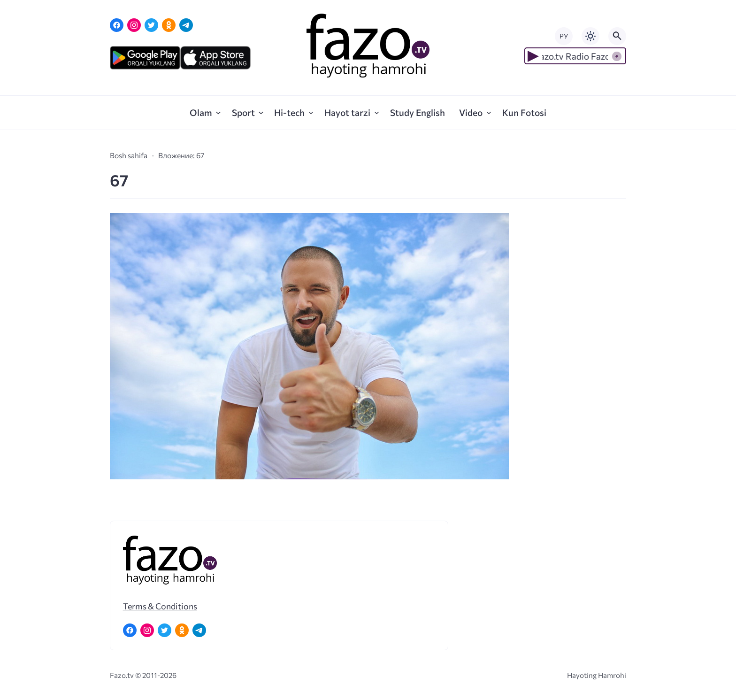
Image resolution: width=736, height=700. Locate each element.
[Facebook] (117, 25)
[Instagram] (134, 25)
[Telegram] (186, 25)
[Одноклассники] (169, 25)
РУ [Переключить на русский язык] (564, 36)
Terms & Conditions (160, 606)
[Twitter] (151, 25)
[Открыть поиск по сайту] (617, 36)
